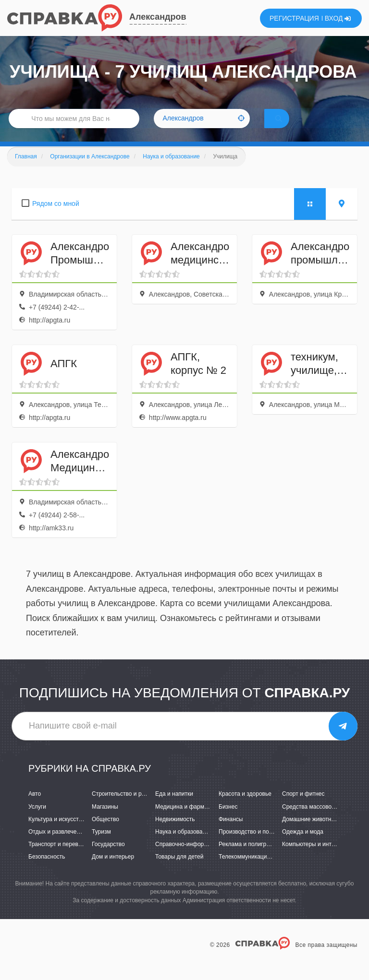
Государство (108, 858)
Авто (35, 807)
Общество (105, 832)
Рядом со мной (56, 217)
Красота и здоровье (245, 807)
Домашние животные (310, 832)
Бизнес (228, 820)
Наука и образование (184, 845)
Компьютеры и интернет (314, 858)
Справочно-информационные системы (207, 858)
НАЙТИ (292, 127)
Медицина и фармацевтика (192, 820)
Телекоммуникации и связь (255, 870)
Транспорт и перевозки (59, 858)
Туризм (101, 845)
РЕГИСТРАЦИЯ (294, 18)
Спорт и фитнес (303, 807)
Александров (158, 17)
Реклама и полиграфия (250, 858)
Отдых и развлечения (57, 845)
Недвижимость (175, 832)
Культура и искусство (57, 832)
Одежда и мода (303, 845)
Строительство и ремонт (125, 807)
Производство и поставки (252, 845)
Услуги (37, 820)
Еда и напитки (174, 807)
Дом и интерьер (113, 870)
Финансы (231, 832)
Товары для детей (179, 870)
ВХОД (338, 18)
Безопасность (47, 870)
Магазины (105, 820)
